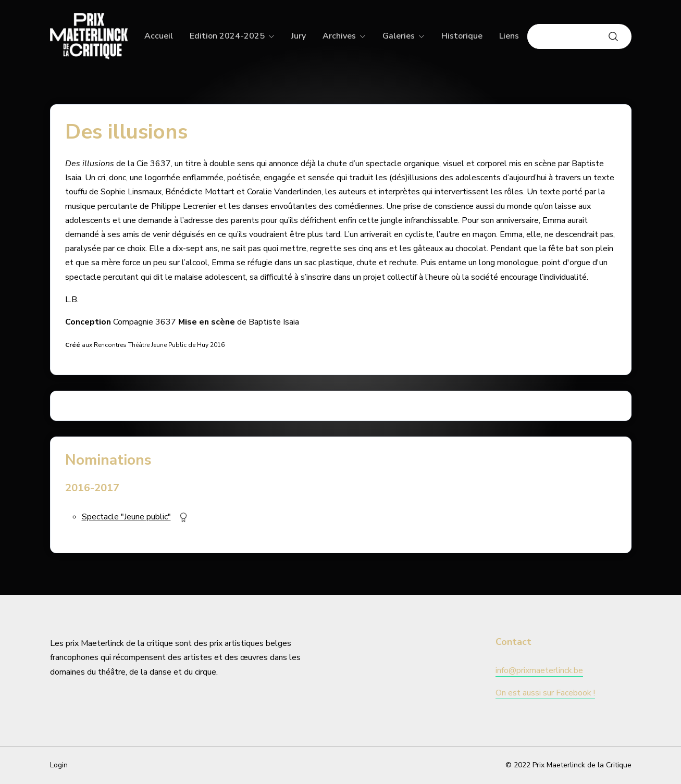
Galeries (399, 36)
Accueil (159, 36)
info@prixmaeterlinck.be (539, 670)
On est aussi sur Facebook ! (545, 693)
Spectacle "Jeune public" (126, 517)
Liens (509, 36)
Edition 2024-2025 (227, 36)
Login (59, 765)
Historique (462, 36)
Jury (299, 36)
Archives (339, 36)
